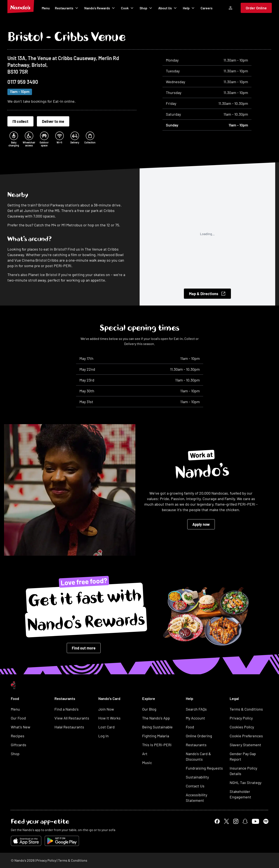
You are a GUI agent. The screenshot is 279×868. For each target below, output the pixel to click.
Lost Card (106, 727)
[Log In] (230, 8)
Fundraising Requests (204, 768)
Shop (146, 8)
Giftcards (19, 745)
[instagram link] (236, 821)
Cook (128, 8)
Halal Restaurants (69, 727)
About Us (168, 8)
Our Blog (149, 709)
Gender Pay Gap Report (243, 756)
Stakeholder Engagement (240, 794)
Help (189, 8)
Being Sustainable (157, 727)
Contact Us (195, 786)
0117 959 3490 (23, 82)
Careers (207, 8)
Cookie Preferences (246, 736)
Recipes (18, 736)
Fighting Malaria (156, 736)
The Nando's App (156, 718)
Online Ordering (199, 736)
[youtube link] (255, 821)
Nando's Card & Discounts (198, 756)
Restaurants (67, 8)
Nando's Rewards (100, 8)
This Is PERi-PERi (157, 745)
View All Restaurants (72, 718)
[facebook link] (217, 821)
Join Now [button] (106, 709)
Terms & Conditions (246, 709)
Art (145, 754)
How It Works (109, 718)
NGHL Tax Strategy (246, 782)
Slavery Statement (245, 745)
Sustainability (197, 777)
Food (190, 727)
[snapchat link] (245, 821)
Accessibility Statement (196, 798)
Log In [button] (103, 736)
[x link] (226, 821)
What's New (21, 727)
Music (147, 763)
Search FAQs (196, 709)
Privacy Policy (241, 718)
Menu (46, 8)
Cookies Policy (242, 727)
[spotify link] (266, 821)
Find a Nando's (67, 709)
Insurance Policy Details (243, 771)
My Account (195, 718)
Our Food (18, 718)
